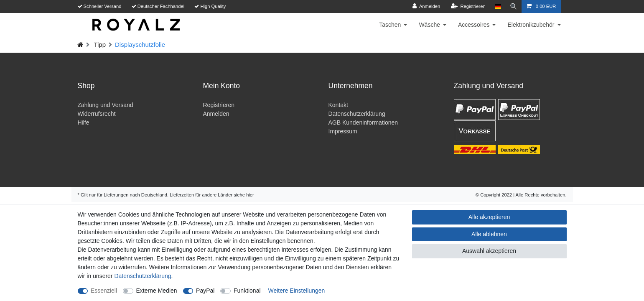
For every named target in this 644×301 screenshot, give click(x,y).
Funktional (247, 291)
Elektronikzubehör (531, 25)
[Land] (497, 6)
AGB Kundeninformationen (363, 122)
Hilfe (84, 122)
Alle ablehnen (489, 234)
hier (250, 195)
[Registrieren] (467, 6)
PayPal (205, 291)
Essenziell (104, 291)
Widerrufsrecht (97, 114)
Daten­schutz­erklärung (143, 276)
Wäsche (429, 25)
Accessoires (474, 25)
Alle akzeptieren (489, 217)
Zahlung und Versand (106, 105)
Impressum (343, 131)
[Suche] (513, 6)
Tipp (99, 45)
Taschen (390, 25)
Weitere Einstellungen (296, 291)
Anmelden (216, 114)
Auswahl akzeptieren (489, 251)
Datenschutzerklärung (357, 114)
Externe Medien (157, 291)
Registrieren (219, 105)
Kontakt (338, 105)
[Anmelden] (425, 6)
